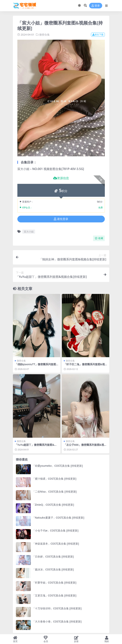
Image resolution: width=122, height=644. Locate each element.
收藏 (99, 238)
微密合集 (44, 35)
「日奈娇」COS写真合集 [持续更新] (53, 556)
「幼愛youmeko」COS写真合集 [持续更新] (58, 466)
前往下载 (98, 35)
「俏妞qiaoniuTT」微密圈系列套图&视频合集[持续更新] (36, 366)
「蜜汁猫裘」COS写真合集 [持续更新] (54, 479)
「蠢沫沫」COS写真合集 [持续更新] (53, 569)
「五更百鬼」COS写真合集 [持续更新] (54, 595)
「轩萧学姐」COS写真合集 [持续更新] (54, 583)
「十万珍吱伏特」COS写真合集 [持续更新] (57, 608)
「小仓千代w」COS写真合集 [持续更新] (55, 530)
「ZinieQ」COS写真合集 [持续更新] (53, 505)
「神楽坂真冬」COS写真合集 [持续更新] (56, 544)
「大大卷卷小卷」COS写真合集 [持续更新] (57, 621)
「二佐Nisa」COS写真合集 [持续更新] (55, 492)
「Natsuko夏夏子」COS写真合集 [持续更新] (58, 518)
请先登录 (61, 219)
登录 (96, 6)
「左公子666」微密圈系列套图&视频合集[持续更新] (85, 446)
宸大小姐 (29, 232)
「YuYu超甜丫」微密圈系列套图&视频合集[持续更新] (36, 446)
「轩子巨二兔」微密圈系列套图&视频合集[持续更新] (84, 366)
